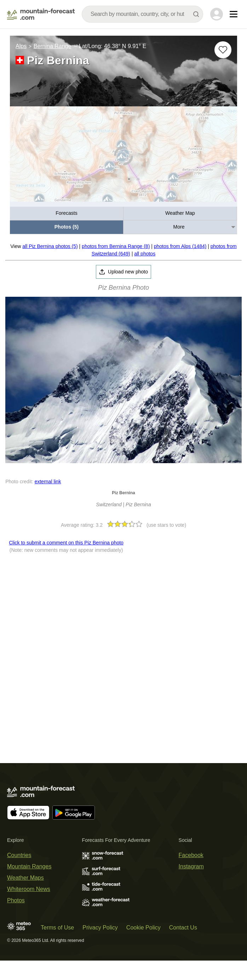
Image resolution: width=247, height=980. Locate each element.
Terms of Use (57, 928)
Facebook (191, 855)
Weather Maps (25, 878)
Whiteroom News (29, 889)
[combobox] (142, 14)
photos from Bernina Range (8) (116, 246)
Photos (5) (67, 227)
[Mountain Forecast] (41, 14)
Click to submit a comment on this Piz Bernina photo (66, 543)
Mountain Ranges (29, 866)
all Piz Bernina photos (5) (50, 246)
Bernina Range (53, 46)
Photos (16, 900)
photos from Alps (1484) (180, 246)
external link (48, 482)
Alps (21, 46)
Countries (19, 855)
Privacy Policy (100, 928)
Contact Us (183, 928)
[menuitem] (67, 214)
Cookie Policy (143, 928)
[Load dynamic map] (123, 157)
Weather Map (180, 213)
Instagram (191, 866)
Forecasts (66, 213)
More (179, 227)
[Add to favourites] (223, 50)
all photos (145, 254)
